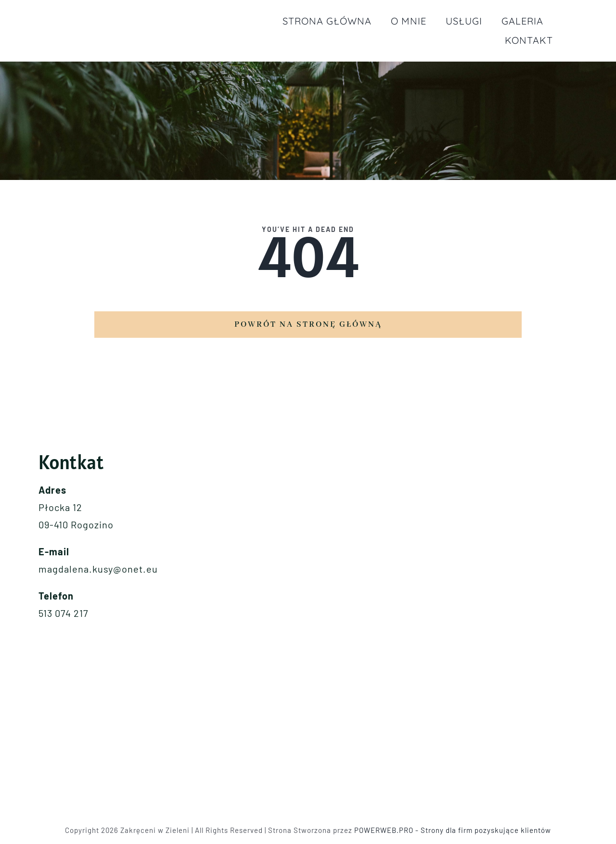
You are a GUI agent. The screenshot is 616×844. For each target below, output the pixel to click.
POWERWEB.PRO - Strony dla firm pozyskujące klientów (453, 830)
